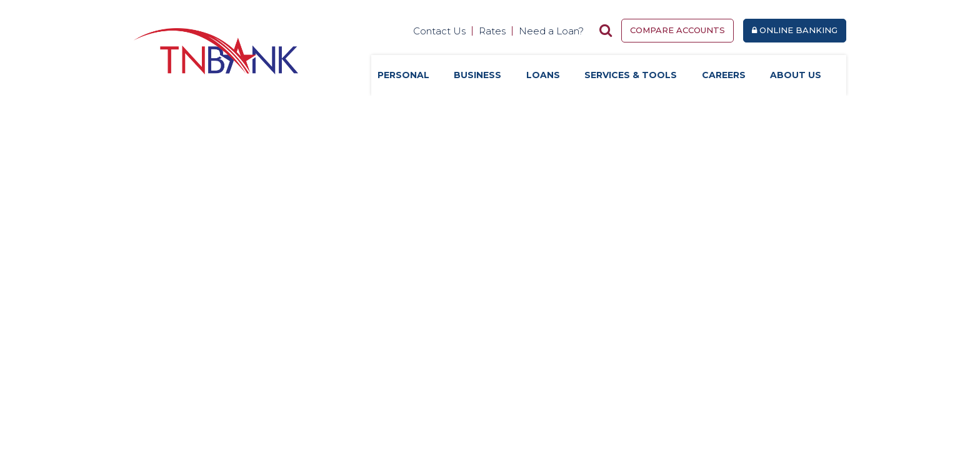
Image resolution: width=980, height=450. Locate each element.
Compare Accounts (677, 30)
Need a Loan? (551, 31)
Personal (403, 75)
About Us (796, 75)
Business (477, 75)
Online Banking (795, 30)
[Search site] (606, 30)
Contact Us (439, 31)
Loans (543, 75)
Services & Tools (631, 75)
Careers (724, 75)
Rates (492, 31)
